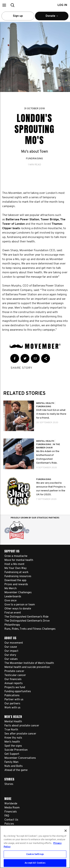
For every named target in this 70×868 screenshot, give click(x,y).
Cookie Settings (35, 854)
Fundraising (34, 159)
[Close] (66, 831)
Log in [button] (62, 5)
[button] (4, 5)
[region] (35, 847)
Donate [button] (52, 17)
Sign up (18, 16)
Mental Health (45, 403)
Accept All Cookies (35, 863)
